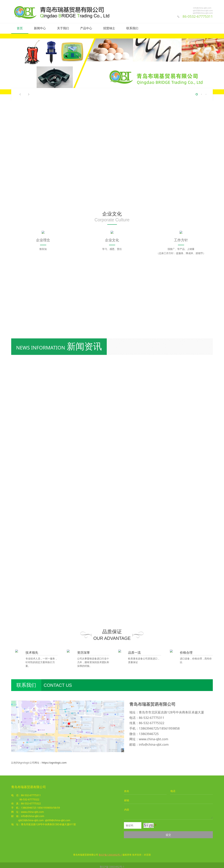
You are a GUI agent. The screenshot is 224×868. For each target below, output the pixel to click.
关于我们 (63, 28)
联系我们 (132, 28)
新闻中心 (40, 28)
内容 (127, 807)
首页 (20, 28)
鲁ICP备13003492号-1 (112, 864)
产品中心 (86, 28)
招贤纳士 (109, 28)
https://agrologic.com (54, 760)
